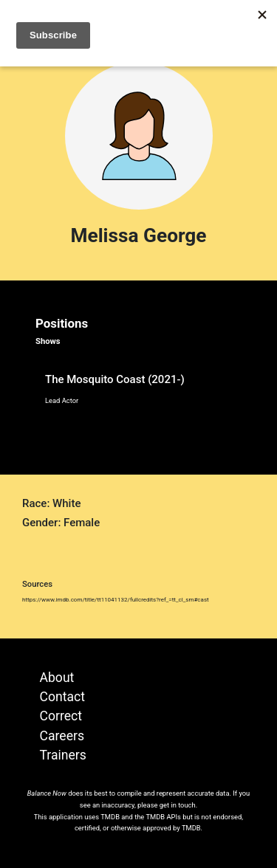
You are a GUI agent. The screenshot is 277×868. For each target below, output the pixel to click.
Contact (63, 697)
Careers (62, 736)
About (57, 678)
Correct (61, 716)
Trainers (63, 755)
